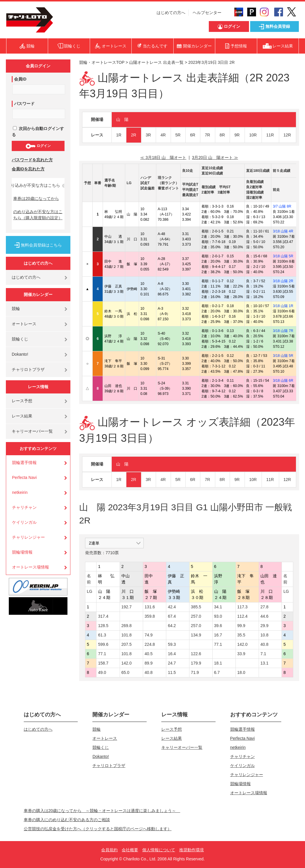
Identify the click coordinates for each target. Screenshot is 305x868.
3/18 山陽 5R (283, 256)
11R (270, 135)
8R (222, 135)
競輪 (16, 309)
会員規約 (109, 850)
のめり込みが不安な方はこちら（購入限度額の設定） (38, 215)
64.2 (172, 626)
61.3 (102, 635)
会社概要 (130, 850)
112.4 (242, 616)
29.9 (264, 626)
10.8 (264, 635)
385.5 (196, 607)
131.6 (150, 607)
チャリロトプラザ (28, 369)
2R (133, 135)
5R (178, 135)
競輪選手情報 (24, 463)
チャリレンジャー (28, 537)
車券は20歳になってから (36, 198)
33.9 (241, 654)
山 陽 (122, 119)
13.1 (264, 663)
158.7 (103, 663)
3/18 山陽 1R (283, 306)
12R (287, 135)
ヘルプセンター (207, 13)
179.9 (196, 663)
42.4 (172, 607)
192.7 (127, 607)
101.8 (127, 635)
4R (163, 135)
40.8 (264, 644)
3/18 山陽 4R (283, 231)
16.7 (218, 635)
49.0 (102, 672)
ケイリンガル (24, 522)
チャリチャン (24, 507)
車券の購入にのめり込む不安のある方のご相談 (67, 820)
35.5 (241, 635)
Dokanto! (20, 354)
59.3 (172, 644)
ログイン (38, 146)
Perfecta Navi (24, 477)
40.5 (149, 654)
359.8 (150, 616)
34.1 (218, 607)
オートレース (24, 324)
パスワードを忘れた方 (32, 160)
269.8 (127, 626)
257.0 (196, 616)
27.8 (264, 607)
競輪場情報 (22, 552)
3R (148, 135)
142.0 (242, 644)
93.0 (218, 616)
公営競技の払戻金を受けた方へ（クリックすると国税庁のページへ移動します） (98, 829)
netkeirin (20, 492)
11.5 (172, 672)
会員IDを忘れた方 (28, 169)
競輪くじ (20, 339)
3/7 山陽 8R (282, 206)
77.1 (218, 644)
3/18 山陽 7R (283, 331)
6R (193, 135)
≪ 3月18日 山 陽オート (163, 157)
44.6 (264, 616)
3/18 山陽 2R (283, 281)
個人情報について (159, 850)
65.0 (125, 672)
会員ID (20, 79)
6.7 (217, 672)
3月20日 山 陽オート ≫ (215, 157)
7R (207, 135)
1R (119, 135)
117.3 (242, 607)
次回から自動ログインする (38, 132)
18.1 (218, 663)
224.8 (150, 644)
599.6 (103, 644)
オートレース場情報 (30, 567)
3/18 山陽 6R (283, 381)
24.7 (172, 663)
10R (253, 135)
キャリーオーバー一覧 (32, 431)
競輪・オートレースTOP (102, 62)
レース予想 (22, 401)
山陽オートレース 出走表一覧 (156, 62)
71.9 (195, 672)
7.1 (263, 654)
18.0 (241, 672)
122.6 (196, 654)
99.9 (241, 626)
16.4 (172, 654)
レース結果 (22, 416)
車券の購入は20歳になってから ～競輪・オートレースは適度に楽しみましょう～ (102, 811)
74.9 (149, 635)
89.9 (149, 663)
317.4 (103, 616)
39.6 (218, 626)
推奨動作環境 (192, 850)
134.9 (196, 635)
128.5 (103, 626)
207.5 (127, 644)
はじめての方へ (171, 13)
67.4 (172, 616)
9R (237, 135)
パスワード (24, 104)
